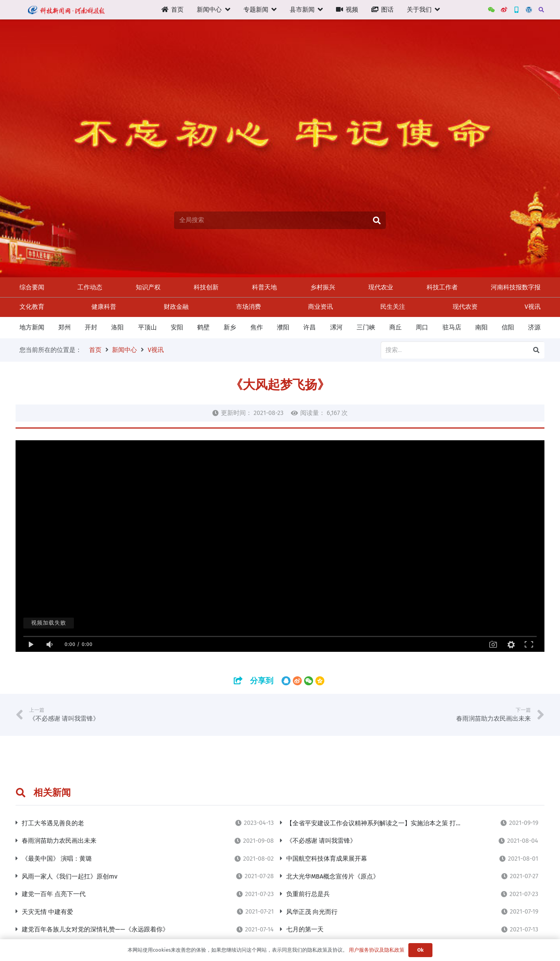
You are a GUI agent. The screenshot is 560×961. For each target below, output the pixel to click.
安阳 (177, 327)
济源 (534, 327)
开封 (91, 327)
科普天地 (264, 287)
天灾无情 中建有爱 (47, 912)
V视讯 (533, 307)
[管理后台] (529, 10)
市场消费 (248, 307)
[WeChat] (492, 10)
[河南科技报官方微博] (504, 10)
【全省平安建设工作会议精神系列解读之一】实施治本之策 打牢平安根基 (387, 823)
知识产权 (148, 287)
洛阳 (117, 327)
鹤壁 (203, 327)
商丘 (395, 327)
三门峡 (366, 327)
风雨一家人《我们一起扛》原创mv (70, 876)
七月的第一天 (305, 929)
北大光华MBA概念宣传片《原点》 (333, 876)
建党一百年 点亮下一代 (54, 894)
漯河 (336, 327)
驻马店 (452, 327)
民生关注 (393, 307)
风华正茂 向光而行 (312, 912)
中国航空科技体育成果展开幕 (327, 859)
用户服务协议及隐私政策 (377, 950)
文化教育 (32, 307)
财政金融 (176, 307)
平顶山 (147, 327)
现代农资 (465, 307)
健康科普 (104, 307)
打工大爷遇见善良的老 (53, 823)
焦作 (257, 327)
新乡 (230, 327)
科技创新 (206, 287)
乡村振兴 (323, 287)
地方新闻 (32, 327)
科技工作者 (442, 287)
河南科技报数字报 (516, 287)
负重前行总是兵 (308, 894)
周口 (422, 327)
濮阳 (283, 327)
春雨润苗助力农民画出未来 (59, 841)
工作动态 (90, 287)
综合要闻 (32, 287)
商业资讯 (320, 307)
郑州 (65, 327)
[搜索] (541, 10)
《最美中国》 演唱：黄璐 (57, 859)
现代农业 (381, 287)
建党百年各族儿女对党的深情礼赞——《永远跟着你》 (95, 929)
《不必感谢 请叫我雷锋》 (321, 841)
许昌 (310, 327)
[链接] (66, 10)
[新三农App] (516, 10)
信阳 (508, 327)
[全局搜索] (280, 220)
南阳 (481, 327)
